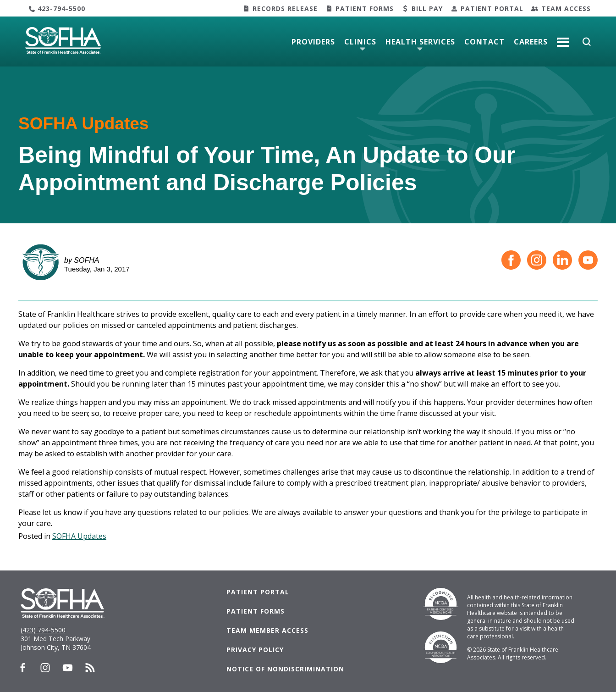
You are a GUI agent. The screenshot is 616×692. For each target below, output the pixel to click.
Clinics (360, 42)
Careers (531, 42)
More (563, 39)
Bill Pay (427, 8)
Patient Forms (365, 8)
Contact (484, 42)
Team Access (566, 8)
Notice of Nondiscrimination (285, 669)
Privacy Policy (255, 650)
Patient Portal (492, 8)
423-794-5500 (61, 8)
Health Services (420, 42)
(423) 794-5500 (43, 630)
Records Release (285, 8)
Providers (313, 42)
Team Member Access (267, 630)
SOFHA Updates (79, 536)
